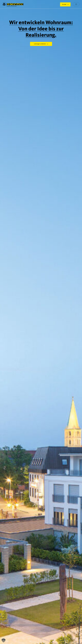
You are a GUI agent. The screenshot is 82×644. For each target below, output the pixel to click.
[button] (4, 640)
